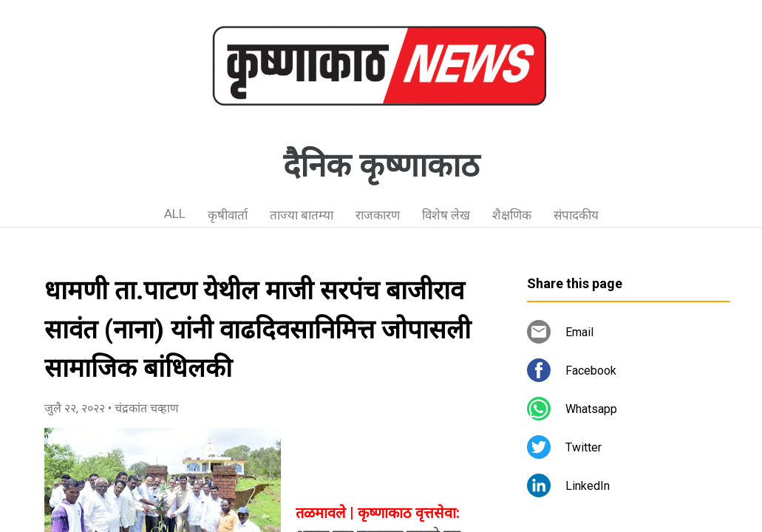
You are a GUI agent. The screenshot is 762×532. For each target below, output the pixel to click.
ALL (175, 214)
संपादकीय (576, 215)
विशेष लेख (446, 215)
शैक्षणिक (512, 215)
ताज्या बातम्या (302, 215)
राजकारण (378, 215)
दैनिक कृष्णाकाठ (381, 166)
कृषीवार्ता (228, 215)
